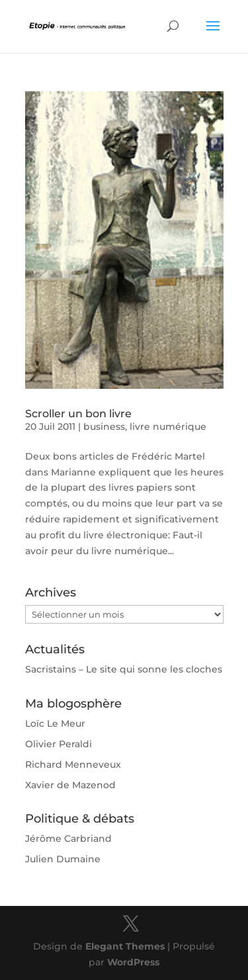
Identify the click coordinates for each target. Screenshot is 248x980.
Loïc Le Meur (55, 723)
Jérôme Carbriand (68, 838)
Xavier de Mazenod (70, 785)
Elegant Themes (125, 946)
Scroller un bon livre (78, 414)
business (104, 427)
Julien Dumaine (63, 859)
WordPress (133, 962)
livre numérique (168, 427)
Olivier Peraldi (59, 744)
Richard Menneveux (73, 764)
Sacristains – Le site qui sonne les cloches (124, 669)
